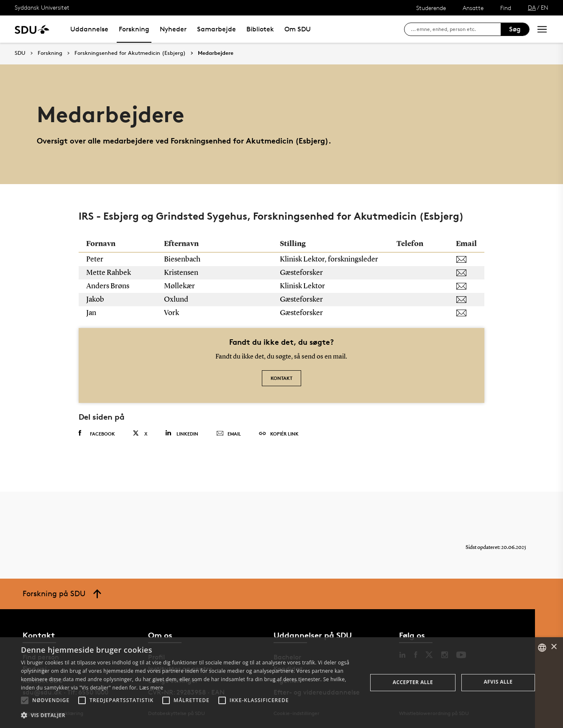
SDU (20, 53)
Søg (515, 29)
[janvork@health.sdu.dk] (466, 313)
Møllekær (180, 286)
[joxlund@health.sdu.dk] (466, 300)
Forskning (134, 29)
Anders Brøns (108, 286)
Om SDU (298, 29)
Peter (95, 259)
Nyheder (173, 29)
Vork (172, 313)
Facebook (97, 433)
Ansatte (473, 8)
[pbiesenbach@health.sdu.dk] (466, 259)
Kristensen (182, 273)
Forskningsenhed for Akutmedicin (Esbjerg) (130, 53)
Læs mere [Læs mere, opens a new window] (151, 688)
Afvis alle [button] (498, 682)
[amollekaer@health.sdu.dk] (466, 286)
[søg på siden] (456, 29)
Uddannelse (89, 29)
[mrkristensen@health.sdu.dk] (466, 273)
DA (532, 7)
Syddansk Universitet (42, 7)
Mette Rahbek (109, 273)
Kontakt (281, 378)
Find (506, 8)
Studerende (431, 8)
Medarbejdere (216, 53)
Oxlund (177, 300)
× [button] (554, 647)
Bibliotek (260, 29)
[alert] (281, 683)
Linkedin (182, 433)
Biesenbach (183, 259)
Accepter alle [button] (413, 682)
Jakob (96, 300)
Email (229, 434)
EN (545, 7)
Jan (92, 313)
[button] (25, 700)
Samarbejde (216, 29)
